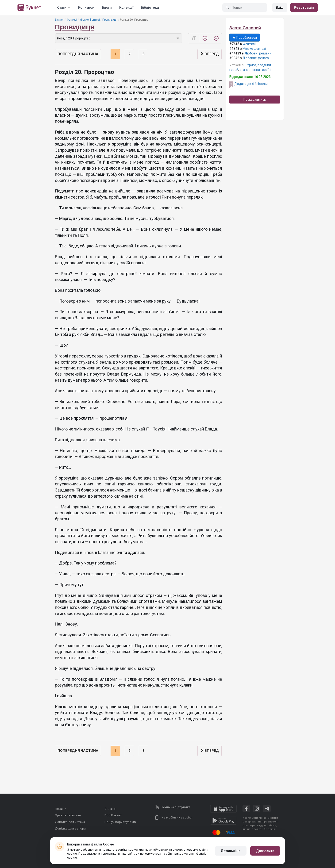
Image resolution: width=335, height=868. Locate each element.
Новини (61, 809)
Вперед (210, 54)
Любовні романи (258, 53)
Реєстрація (304, 8)
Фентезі (72, 20)
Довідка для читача (70, 822)
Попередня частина (78, 54)
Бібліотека (150, 8)
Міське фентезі (90, 20)
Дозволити (265, 851)
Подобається (245, 38)
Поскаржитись (255, 100)
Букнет (59, 20)
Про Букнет (113, 815)
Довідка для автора (70, 828)
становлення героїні (255, 70)
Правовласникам (68, 815)
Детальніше (231, 851)
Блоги (107, 8)
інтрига (250, 65)
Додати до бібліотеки (251, 84)
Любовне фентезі (256, 58)
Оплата (110, 809)
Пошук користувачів (120, 822)
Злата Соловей (245, 28)
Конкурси (86, 8)
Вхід (280, 8)
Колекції (126, 8)
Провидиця (110, 20)
